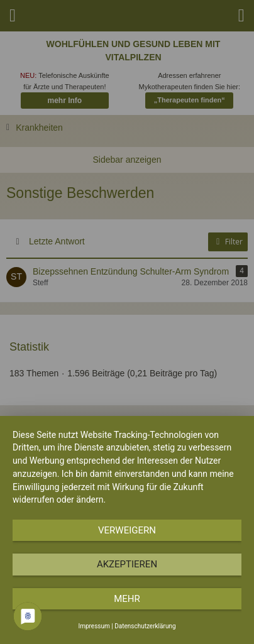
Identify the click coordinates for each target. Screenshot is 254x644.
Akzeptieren (127, 564)
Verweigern (127, 530)
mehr (127, 599)
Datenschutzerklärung (145, 626)
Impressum (94, 626)
